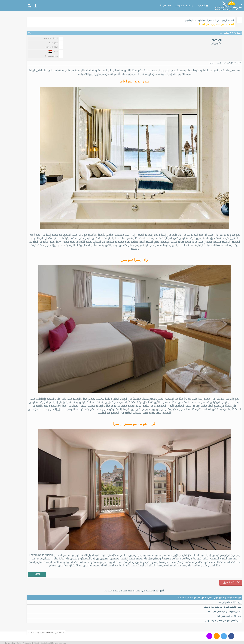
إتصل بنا (166, 5)
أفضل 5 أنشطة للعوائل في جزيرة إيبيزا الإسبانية (222, 607)
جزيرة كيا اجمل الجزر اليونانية (230, 602)
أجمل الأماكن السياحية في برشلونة (150, 591)
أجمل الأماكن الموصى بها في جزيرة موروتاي (223, 621)
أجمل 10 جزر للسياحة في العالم (229, 616)
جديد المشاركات (184, 5)
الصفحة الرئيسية (227, 20)
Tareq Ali (216, 40)
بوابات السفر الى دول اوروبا (208, 20)
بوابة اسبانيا (190, 20)
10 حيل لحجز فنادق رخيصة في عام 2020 (225, 611)
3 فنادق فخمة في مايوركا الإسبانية (120, 591)
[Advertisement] (13, 60)
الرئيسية (203, 5)
